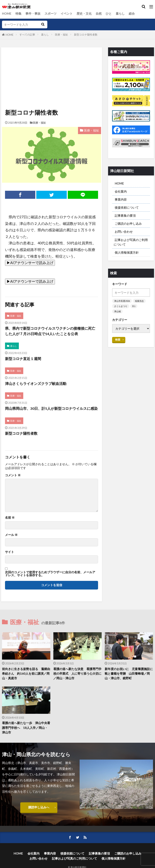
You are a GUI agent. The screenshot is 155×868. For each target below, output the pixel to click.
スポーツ (51, 13)
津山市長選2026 (122, 301)
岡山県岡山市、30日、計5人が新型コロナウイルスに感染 (51, 409)
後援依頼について (127, 207)
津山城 (117, 311)
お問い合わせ (124, 232)
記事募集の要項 (125, 215)
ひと (109, 13)
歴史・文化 (84, 13)
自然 (99, 13)
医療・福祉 (61, 35)
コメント (13, 475)
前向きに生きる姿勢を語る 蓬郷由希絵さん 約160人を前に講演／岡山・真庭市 (26, 673)
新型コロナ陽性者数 (86, 35)
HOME (7, 13)
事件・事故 (33, 13)
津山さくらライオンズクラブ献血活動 (36, 384)
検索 (118, 340)
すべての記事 (27, 35)
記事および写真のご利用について (131, 242)
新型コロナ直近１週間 (23, 359)
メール (11, 535)
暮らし (120, 13)
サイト (10, 552)
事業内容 (121, 199)
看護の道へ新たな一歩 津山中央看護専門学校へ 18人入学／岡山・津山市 (26, 727)
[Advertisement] (51, 66)
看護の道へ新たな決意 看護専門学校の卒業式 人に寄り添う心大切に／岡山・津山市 (77, 673)
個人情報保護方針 (127, 252)
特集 (18, 13)
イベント (67, 13)
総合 (132, 13)
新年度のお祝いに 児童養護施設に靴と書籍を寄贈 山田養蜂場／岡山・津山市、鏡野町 (129, 673)
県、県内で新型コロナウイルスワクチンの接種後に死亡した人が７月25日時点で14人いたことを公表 (50, 331)
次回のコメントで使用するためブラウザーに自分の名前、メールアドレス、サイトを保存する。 (50, 574)
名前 (10, 518)
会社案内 (121, 191)
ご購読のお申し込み (128, 223)
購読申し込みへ (39, 807)
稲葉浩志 (139, 301)
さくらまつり (121, 306)
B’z (134, 306)
